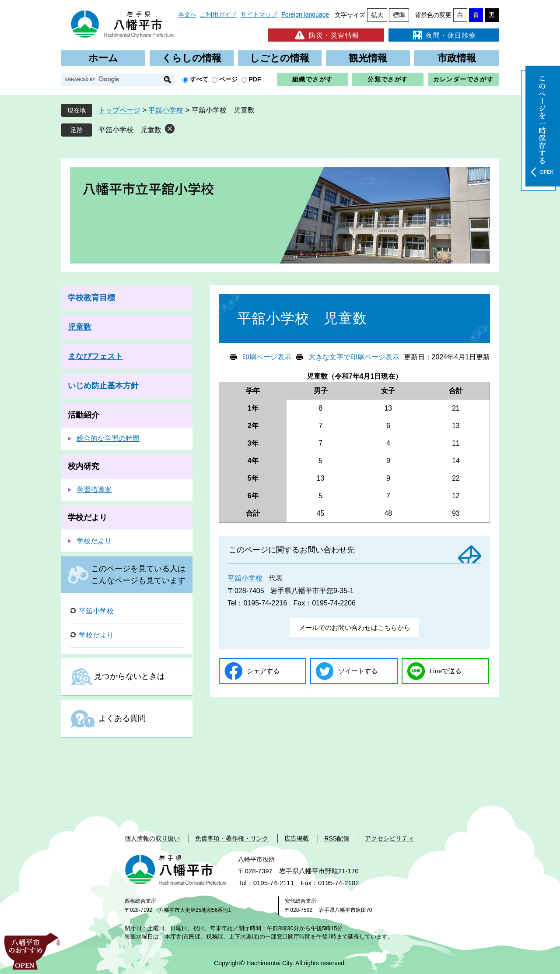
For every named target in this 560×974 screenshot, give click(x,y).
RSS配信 (337, 838)
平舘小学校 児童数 (130, 130)
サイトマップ (259, 14)
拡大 (377, 15)
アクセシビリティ (389, 838)
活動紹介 (84, 415)
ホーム (103, 58)
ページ (228, 79)
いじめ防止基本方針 (103, 386)
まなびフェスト (95, 356)
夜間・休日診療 (444, 35)
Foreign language (305, 14)
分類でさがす (388, 79)
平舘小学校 (166, 110)
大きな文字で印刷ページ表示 (354, 357)
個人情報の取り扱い (152, 838)
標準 (399, 15)
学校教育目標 (91, 298)
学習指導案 (94, 490)
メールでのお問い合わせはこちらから (355, 628)
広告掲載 (297, 838)
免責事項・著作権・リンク (232, 838)
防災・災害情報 (326, 35)
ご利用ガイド (218, 14)
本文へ (187, 14)
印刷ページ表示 (267, 357)
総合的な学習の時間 (108, 438)
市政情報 (457, 58)
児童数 (80, 327)
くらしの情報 (192, 58)
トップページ (119, 110)
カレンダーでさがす (464, 79)
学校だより (87, 517)
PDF (255, 79)
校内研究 (84, 466)
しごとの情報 (280, 58)
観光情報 (368, 58)
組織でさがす (312, 79)
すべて (199, 79)
